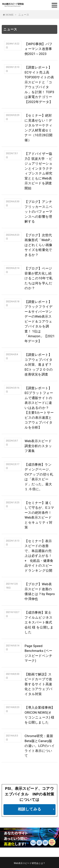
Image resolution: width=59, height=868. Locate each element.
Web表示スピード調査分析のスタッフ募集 (38, 446)
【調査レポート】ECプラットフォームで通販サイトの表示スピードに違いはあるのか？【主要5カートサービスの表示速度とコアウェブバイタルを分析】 (39, 408)
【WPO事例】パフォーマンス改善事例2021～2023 (38, 49)
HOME (10, 14)
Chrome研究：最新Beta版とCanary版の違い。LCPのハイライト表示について (40, 746)
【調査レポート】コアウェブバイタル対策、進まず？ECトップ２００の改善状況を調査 (39, 365)
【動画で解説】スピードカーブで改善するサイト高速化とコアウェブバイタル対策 (38, 684)
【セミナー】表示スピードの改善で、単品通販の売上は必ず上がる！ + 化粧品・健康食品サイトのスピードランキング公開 (40, 556)
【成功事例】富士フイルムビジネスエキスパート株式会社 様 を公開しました (39, 622)
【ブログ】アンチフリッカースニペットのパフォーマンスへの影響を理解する (38, 212)
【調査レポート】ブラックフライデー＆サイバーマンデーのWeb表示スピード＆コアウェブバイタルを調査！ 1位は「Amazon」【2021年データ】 (40, 321)
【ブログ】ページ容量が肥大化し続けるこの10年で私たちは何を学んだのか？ (39, 278)
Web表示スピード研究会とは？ (30, 863)
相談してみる (30, 809)
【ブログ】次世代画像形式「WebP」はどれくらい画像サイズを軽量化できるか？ (39, 245)
